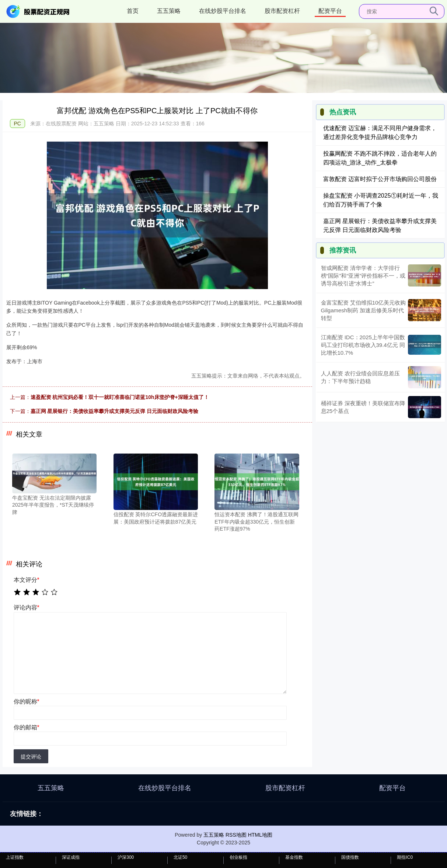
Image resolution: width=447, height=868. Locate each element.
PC (18, 124)
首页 (133, 11)
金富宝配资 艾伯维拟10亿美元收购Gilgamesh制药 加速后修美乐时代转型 (364, 310)
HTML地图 (260, 835)
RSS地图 (236, 835)
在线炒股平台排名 (223, 11)
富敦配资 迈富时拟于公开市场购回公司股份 (380, 179)
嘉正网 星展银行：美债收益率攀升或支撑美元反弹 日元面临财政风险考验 (115, 411)
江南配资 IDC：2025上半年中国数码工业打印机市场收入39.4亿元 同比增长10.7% (363, 345)
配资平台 (330, 11)
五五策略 (169, 11)
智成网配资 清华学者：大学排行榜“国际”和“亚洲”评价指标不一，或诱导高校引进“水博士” (363, 276)
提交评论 (31, 757)
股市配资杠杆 (282, 11)
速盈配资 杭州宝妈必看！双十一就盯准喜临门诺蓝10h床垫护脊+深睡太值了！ (120, 397)
